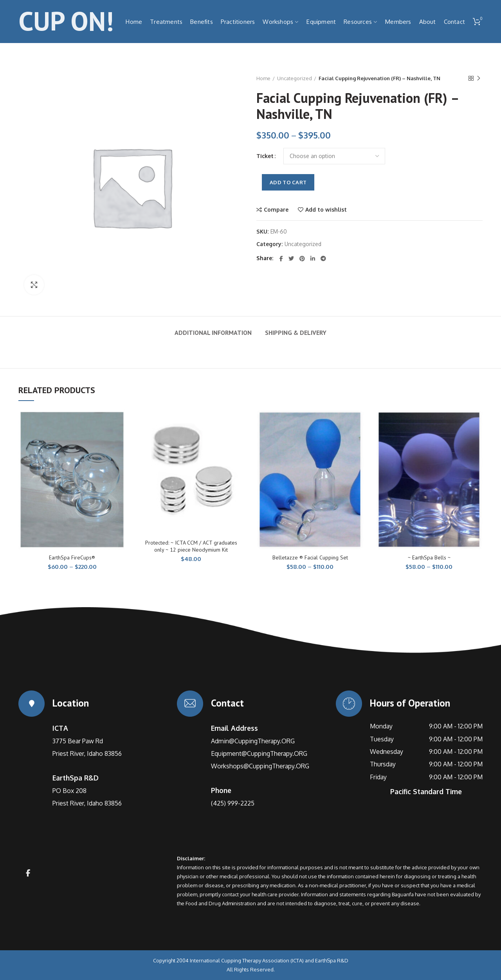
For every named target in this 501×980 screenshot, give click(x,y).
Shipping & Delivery (296, 333)
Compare (276, 210)
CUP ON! (66, 21)
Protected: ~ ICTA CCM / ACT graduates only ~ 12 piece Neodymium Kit (191, 546)
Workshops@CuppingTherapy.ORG (260, 766)
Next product (479, 78)
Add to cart (288, 182)
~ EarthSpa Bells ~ (429, 557)
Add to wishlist (326, 210)
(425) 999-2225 (233, 803)
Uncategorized (295, 78)
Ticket (265, 156)
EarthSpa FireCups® (72, 557)
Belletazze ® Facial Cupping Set (310, 557)
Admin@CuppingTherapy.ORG (253, 741)
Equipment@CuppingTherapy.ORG (259, 753)
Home (263, 78)
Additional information (213, 333)
